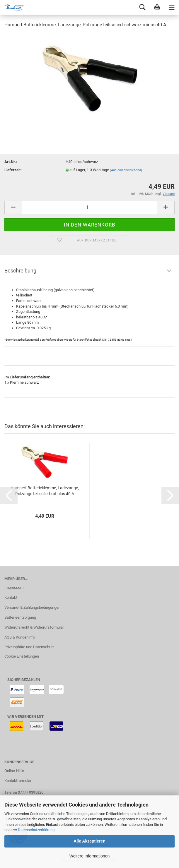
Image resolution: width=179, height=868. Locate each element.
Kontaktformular (18, 781)
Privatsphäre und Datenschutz (29, 647)
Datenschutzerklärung (36, 830)
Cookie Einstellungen (22, 656)
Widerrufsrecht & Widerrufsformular (34, 627)
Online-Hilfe (14, 771)
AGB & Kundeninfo (20, 637)
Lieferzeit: (13, 170)
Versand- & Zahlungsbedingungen (32, 607)
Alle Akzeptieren (89, 841)
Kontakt (11, 597)
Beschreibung (20, 271)
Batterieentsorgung (20, 617)
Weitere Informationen (90, 856)
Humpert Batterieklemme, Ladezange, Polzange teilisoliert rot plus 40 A (45, 491)
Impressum (14, 587)
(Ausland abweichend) (126, 170)
